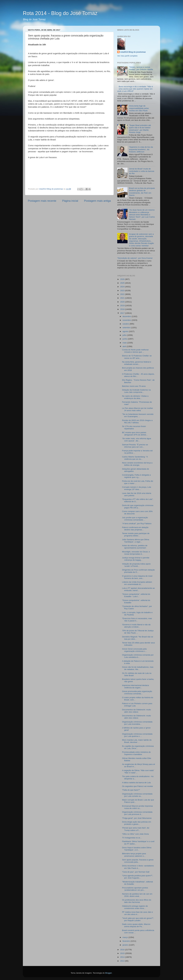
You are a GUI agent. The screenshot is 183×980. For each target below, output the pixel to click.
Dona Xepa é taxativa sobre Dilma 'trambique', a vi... (137, 849)
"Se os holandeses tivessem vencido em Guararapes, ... (138, 415)
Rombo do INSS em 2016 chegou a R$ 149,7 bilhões (137, 421)
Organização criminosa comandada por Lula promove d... (137, 813)
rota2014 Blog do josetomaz (133, 52)
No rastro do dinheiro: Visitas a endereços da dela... (135, 397)
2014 (123, 957)
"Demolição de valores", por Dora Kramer (135, 258)
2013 (123, 961)
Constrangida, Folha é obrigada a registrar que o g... (136, 476)
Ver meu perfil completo (127, 56)
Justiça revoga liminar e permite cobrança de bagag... (136, 559)
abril (125, 346)
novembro (127, 320)
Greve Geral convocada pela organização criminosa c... (134, 650)
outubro (126, 324)
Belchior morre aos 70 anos (134, 386)
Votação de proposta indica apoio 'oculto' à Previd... (136, 565)
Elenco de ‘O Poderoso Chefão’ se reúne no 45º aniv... (137, 357)
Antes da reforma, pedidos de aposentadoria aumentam (135, 547)
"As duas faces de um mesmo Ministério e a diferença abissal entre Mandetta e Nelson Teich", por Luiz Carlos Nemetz (142, 215)
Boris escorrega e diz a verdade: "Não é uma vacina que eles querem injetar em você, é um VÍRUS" (135, 89)
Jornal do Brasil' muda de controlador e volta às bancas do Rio (142, 171)
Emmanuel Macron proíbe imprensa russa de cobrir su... (137, 807)
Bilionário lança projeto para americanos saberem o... (134, 855)
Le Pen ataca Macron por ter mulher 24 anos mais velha (138, 409)
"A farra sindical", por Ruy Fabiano (137, 524)
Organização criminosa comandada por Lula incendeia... (137, 723)
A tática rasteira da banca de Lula (136, 783)
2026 (123, 279)
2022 (123, 294)
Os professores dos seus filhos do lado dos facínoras (137, 901)
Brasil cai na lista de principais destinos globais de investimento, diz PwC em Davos (142, 192)
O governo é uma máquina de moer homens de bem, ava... (137, 577)
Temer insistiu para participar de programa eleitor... (136, 535)
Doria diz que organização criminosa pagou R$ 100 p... (138, 507)
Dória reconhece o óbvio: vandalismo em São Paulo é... (138, 867)
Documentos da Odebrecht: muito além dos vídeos (137, 711)
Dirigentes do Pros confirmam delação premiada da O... (138, 571)
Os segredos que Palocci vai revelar (138, 786)
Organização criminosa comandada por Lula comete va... (137, 795)
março (125, 937)
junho (125, 339)
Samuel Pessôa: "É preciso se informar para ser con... (135, 446)
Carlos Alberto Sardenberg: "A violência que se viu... (135, 458)
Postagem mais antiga (97, 201)
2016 (123, 950)
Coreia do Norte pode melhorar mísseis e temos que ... (135, 351)
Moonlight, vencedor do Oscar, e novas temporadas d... (136, 553)
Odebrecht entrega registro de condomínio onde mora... (135, 907)
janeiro (126, 945)
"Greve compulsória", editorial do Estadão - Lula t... (136, 595)
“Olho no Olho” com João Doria (135, 834)
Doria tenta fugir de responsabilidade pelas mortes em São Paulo (139, 108)
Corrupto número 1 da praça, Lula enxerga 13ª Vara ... (137, 488)
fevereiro (127, 941)
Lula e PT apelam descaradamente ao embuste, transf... (138, 589)
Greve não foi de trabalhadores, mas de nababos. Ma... (138, 668)
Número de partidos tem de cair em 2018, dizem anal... (137, 895)
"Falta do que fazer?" (131, 790)
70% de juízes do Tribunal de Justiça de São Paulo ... (138, 632)
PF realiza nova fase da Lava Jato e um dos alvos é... (137, 913)
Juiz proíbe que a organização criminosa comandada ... (135, 519)
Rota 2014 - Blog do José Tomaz (60, 13)
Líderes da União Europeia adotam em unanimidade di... (137, 583)
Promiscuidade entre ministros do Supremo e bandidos (136, 753)
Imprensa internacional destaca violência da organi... (136, 686)
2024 (123, 287)
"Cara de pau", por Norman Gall (136, 872)
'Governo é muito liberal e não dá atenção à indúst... (136, 626)
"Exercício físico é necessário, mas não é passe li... (137, 620)
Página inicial (70, 201)
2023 (123, 291)
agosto (126, 331)
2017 (123, 313)
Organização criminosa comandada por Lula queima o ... (137, 735)
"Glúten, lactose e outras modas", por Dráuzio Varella (141, 68)
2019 (123, 306)
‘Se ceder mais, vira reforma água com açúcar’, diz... (137, 440)
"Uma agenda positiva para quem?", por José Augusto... (138, 877)
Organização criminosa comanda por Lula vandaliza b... (138, 656)
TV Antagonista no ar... (132, 838)
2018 (123, 309)
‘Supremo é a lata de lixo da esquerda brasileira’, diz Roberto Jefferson (141, 149)
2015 (123, 953)
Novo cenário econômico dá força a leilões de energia (137, 464)
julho (125, 335)
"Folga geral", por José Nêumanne (137, 818)
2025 (123, 283)
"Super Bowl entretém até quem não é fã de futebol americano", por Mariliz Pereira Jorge (140, 129)
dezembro (127, 316)
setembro (127, 328)
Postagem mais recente (42, 201)
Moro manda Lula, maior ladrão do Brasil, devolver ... (137, 741)
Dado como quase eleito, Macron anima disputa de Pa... (136, 925)
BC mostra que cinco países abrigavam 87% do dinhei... (135, 434)
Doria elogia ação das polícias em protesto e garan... (137, 823)
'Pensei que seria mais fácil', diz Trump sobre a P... (136, 829)
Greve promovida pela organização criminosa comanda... (137, 692)
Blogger (109, 973)
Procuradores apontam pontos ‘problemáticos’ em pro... (135, 889)
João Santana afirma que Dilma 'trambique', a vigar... (136, 541)
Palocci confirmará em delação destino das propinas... (135, 529)
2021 (123, 298)
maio (125, 343)
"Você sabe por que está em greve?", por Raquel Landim (138, 919)
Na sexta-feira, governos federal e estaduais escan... (137, 363)
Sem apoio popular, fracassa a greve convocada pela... (138, 861)
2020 (123, 302)
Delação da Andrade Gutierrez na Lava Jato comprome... (136, 391)
